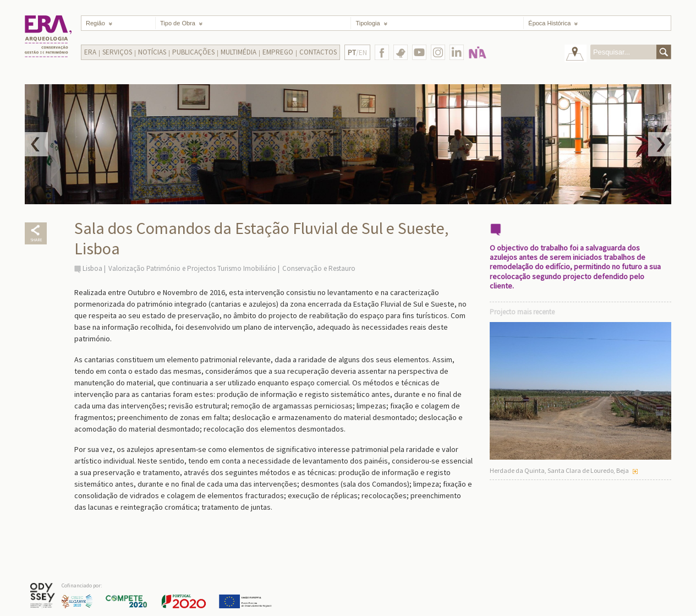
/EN (357, 53)
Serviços (117, 52)
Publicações (193, 52)
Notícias (152, 52)
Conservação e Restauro (319, 268)
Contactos (318, 52)
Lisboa (92, 268)
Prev (36, 144)
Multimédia (239, 52)
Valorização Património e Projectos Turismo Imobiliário (192, 268)
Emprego (278, 52)
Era (90, 52)
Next (660, 144)
